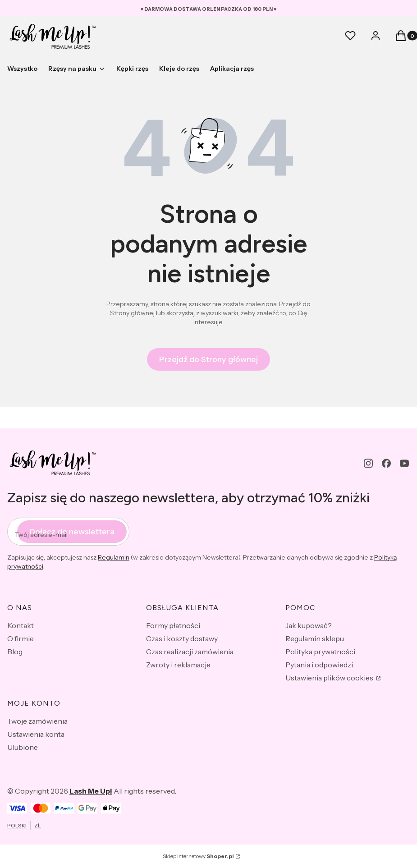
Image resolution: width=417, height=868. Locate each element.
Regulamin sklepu (315, 638)
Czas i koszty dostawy (182, 638)
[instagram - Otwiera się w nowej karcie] (368, 463)
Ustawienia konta (36, 734)
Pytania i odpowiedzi (319, 665)
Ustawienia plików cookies (330, 678)
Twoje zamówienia (37, 721)
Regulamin (114, 557)
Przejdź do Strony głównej (208, 359)
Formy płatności (173, 625)
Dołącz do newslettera (72, 532)
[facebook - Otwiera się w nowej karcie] (386, 463)
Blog (15, 652)
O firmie (21, 638)
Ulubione (23, 747)
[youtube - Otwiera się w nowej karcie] (404, 463)
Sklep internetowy (198, 856)
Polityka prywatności (320, 652)
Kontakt (21, 625)
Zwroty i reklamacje (178, 665)
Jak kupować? (309, 625)
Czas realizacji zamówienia (190, 652)
